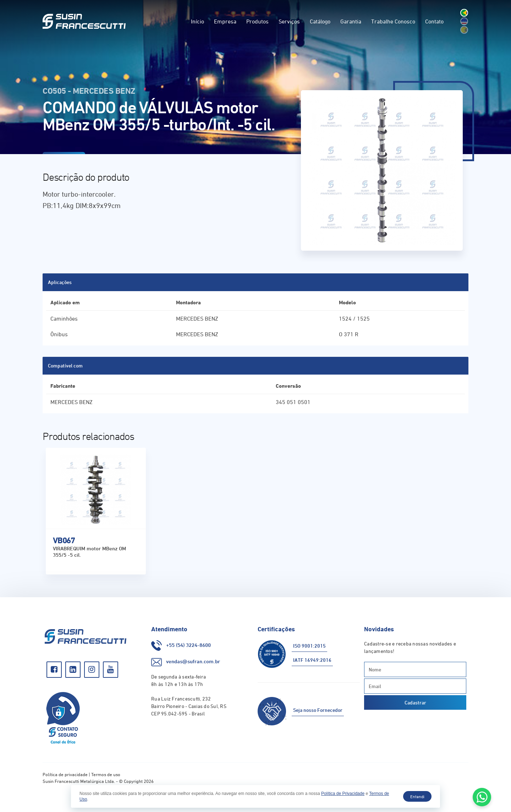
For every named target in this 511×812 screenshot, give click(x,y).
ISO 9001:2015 (309, 646)
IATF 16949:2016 (312, 660)
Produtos (257, 21)
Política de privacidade (65, 774)
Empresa (225, 21)
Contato (434, 21)
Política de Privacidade (343, 794)
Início (197, 21)
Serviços (289, 21)
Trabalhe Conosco (393, 21)
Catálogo (320, 21)
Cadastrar (415, 702)
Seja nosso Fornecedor (318, 710)
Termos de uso (106, 774)
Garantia (351, 21)
